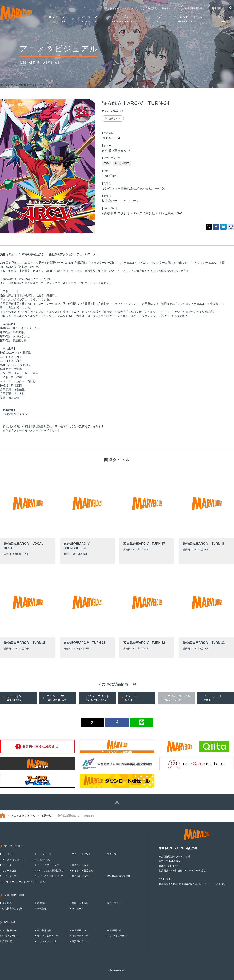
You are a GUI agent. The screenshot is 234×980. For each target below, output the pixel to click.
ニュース (93, 8)
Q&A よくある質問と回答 (51, 871)
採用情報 (217, 8)
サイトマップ (169, 8)
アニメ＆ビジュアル (23, 816)
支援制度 (7, 941)
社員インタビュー (12, 936)
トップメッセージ (47, 941)
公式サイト (114, 119)
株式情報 (42, 909)
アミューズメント (81, 854)
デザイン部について (117, 936)
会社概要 (7, 903)
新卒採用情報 (44, 930)
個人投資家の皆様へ (13, 909)
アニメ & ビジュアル (13, 860)
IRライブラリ (114, 903)
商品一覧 (46, 816)
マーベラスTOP (14, 846)
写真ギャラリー (80, 941)
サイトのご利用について (50, 876)
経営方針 (42, 903)
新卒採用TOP (9, 930)
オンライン (8, 854)
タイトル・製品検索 (82, 871)
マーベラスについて (48, 936)
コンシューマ (44, 854)
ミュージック (44, 860)
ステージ (112, 854)
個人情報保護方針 (81, 876)
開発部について (80, 936)
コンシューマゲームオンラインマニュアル (25, 882)
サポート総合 (131, 8)
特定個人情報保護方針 (119, 876)
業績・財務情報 (80, 903)
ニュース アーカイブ (48, 865)
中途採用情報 (114, 930)
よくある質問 (150, 8)
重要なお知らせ (111, 8)
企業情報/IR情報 (193, 8)
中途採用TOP (79, 930)
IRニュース (78, 909)
